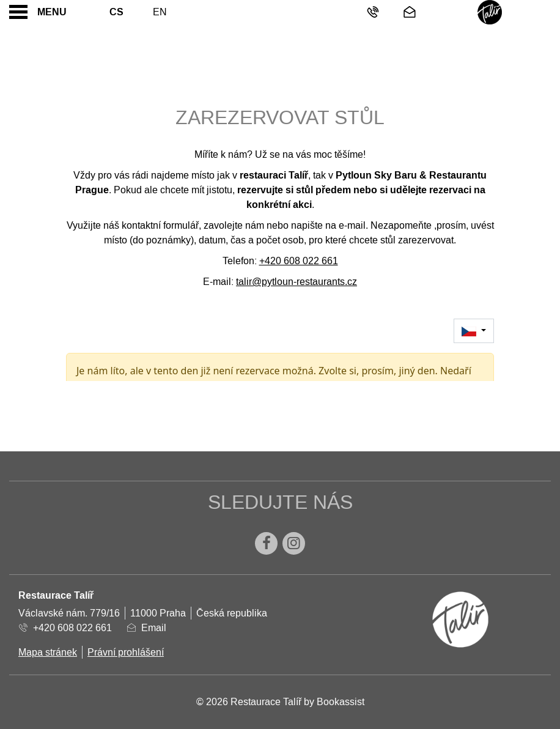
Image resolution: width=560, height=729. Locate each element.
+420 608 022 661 (299, 261)
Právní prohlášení (126, 652)
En (160, 12)
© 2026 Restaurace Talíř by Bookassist (280, 702)
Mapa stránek (48, 652)
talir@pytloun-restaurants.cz (297, 282)
